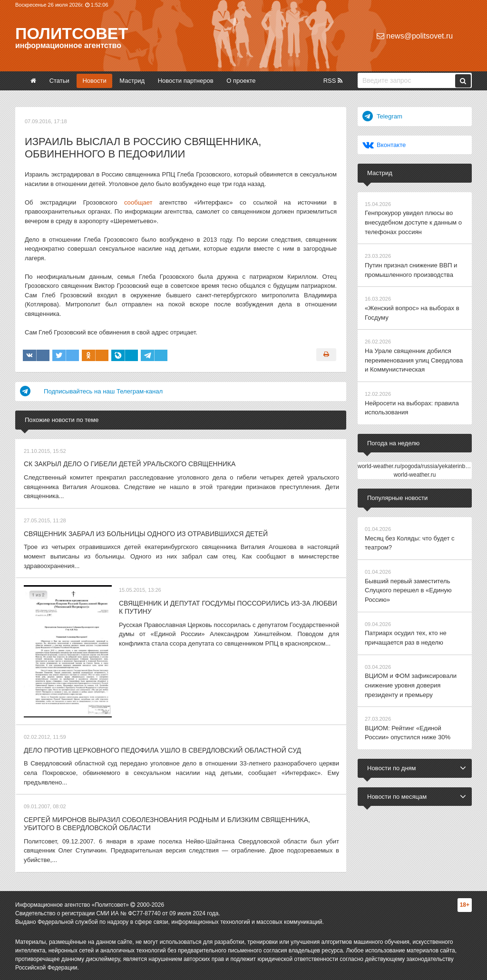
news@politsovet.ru (415, 36)
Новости (94, 81)
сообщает (138, 202)
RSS (333, 81)
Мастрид (132, 81)
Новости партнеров (186, 81)
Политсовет (72, 33)
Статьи (59, 81)
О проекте (241, 81)
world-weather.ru (415, 474)
